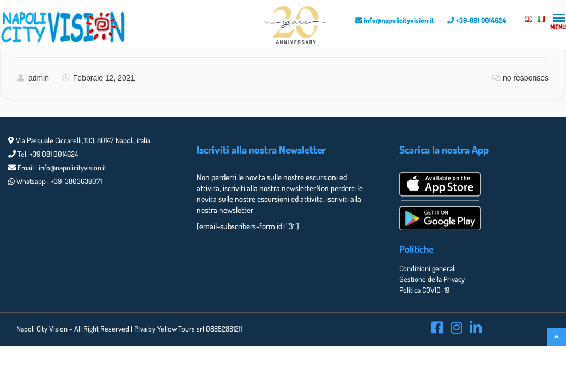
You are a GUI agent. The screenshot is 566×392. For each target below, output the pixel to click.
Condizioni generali (428, 268)
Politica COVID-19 (424, 290)
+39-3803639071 (76, 181)
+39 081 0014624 (54, 154)
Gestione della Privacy (432, 279)
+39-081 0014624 (477, 20)
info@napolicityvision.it (395, 20)
